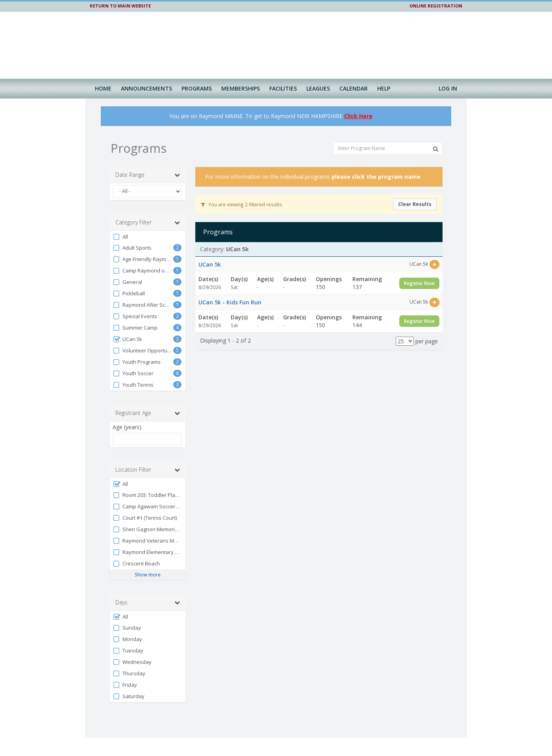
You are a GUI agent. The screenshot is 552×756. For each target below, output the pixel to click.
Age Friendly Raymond (143, 259)
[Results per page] (405, 341)
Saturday (129, 696)
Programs (197, 88)
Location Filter (148, 470)
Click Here (358, 116)
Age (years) (127, 427)
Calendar (354, 88)
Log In (448, 88)
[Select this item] (434, 264)
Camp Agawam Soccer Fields (147, 507)
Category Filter (148, 222)
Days (148, 602)
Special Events (135, 316)
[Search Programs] (436, 149)
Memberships (241, 88)
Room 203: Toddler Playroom (147, 495)
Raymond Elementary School (147, 552)
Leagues (318, 88)
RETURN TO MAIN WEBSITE (120, 6)
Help (384, 88)
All (120, 237)
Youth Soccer (133, 373)
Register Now (419, 283)
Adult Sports (132, 248)
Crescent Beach (136, 564)
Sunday (127, 628)
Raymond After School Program (143, 305)
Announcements (146, 88)
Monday (127, 639)
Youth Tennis (133, 385)
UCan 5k (127, 339)
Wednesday (132, 662)
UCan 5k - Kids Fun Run (230, 302)
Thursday (129, 674)
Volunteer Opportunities (143, 351)
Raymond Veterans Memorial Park (147, 541)
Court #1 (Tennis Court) (145, 518)
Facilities (283, 88)
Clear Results (415, 204)
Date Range (148, 175)
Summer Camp (135, 328)
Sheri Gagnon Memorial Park (147, 529)
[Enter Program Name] (388, 148)
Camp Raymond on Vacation (143, 271)
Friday (125, 685)
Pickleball (129, 294)
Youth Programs (137, 362)
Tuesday (128, 651)
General (127, 282)
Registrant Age (148, 413)
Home (103, 88)
